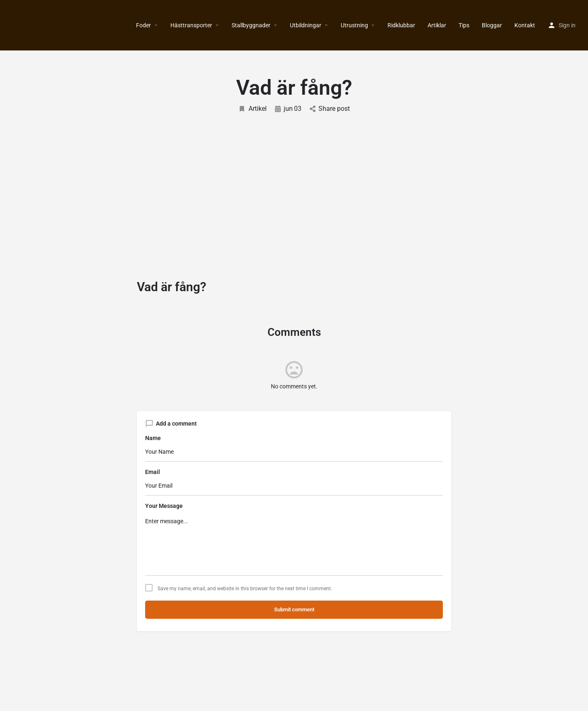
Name (153, 438)
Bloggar (492, 25)
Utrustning (354, 25)
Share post (330, 109)
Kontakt (525, 25)
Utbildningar (306, 25)
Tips (464, 25)
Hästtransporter (191, 25)
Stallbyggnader (251, 25)
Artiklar (437, 25)
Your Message (164, 506)
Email (153, 472)
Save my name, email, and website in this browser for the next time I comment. (245, 589)
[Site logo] (7, 25)
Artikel (252, 109)
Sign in (567, 25)
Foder (143, 25)
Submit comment (294, 609)
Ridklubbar (401, 25)
